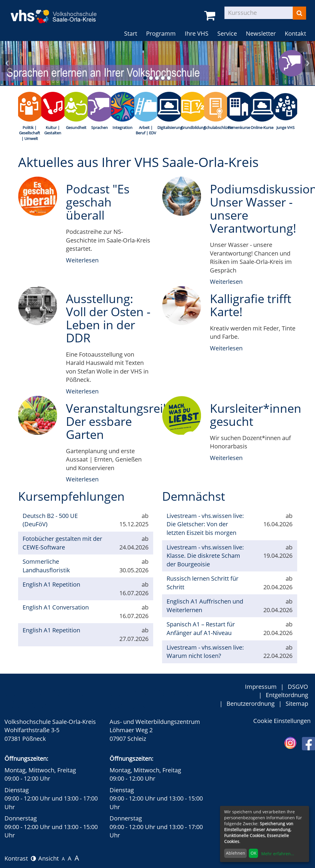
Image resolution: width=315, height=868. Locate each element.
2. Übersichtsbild (151, 78)
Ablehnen (236, 853)
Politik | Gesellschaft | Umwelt (30, 133)
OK (254, 853)
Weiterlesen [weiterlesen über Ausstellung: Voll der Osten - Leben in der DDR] (82, 391)
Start (131, 33)
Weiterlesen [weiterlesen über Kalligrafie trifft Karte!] (226, 348)
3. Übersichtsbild (157, 78)
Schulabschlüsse (216, 127)
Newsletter (261, 33)
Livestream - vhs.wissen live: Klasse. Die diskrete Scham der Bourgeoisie (205, 556)
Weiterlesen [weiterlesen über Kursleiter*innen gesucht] (226, 458)
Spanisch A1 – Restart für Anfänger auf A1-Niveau (201, 628)
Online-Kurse (262, 127)
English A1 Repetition (51, 584)
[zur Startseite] (58, 12)
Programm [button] (161, 33)
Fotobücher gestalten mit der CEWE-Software (62, 543)
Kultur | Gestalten (53, 130)
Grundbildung (192, 127)
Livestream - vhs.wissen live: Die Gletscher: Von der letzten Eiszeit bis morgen (205, 524)
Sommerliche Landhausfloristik (46, 566)
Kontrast (20, 858)
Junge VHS (285, 127)
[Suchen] (299, 13)
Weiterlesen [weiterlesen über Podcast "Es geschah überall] (82, 260)
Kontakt (295, 33)
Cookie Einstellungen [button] (282, 721)
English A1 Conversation (56, 607)
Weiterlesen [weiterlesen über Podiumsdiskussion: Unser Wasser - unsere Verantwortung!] (226, 282)
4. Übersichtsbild (163, 78)
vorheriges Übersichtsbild (7, 63)
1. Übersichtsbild (145, 78)
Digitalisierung (169, 127)
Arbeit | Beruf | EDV (146, 130)
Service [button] (227, 33)
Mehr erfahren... (278, 854)
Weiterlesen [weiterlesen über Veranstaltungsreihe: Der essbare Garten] (82, 479)
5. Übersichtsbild (169, 78)
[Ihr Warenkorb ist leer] (211, 16)
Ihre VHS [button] (197, 33)
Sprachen (99, 127)
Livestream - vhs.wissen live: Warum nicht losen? (205, 652)
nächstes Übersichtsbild (308, 63)
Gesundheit (76, 127)
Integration (122, 127)
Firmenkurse (239, 127)
